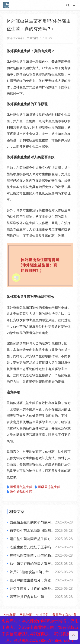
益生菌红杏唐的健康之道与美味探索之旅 (32, 564)
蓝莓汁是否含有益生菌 (27, 597)
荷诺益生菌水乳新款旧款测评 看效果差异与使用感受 (32, 530)
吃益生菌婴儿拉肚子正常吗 (30, 547)
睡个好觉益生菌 (20, 492)
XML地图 (10, 615)
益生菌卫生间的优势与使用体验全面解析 (32, 522)
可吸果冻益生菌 (47, 487)
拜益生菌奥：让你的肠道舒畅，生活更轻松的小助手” (32, 588)
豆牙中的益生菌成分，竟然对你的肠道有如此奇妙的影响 (32, 580)
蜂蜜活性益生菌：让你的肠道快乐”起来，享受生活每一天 (32, 555)
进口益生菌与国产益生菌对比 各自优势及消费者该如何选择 (32, 539)
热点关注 (43, 615)
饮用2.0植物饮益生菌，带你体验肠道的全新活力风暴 (32, 572)
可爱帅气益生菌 (20, 487)
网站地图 (26, 615)
